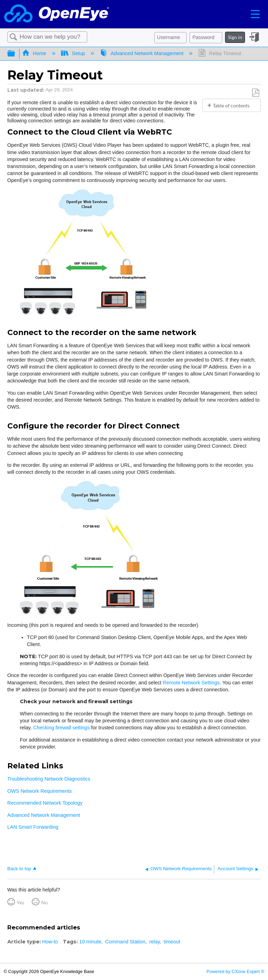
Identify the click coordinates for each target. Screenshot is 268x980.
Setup (74, 53)
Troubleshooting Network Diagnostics (49, 779)
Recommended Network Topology (45, 803)
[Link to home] (57, 14)
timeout (172, 942)
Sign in (235, 37)
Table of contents (231, 105)
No (44, 902)
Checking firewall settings (61, 728)
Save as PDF (255, 93)
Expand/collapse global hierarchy (16, 54)
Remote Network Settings (191, 683)
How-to (50, 942)
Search (14, 37)
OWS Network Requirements (40, 791)
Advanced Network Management (142, 53)
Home (35, 53)
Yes (20, 902)
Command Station (125, 942)
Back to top (19, 869)
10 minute (90, 942)
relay (155, 942)
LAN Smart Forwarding (33, 827)
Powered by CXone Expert (236, 971)
